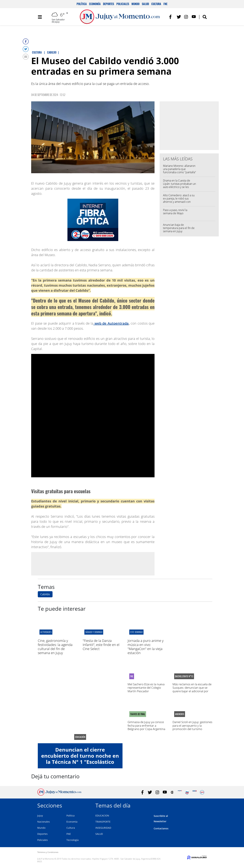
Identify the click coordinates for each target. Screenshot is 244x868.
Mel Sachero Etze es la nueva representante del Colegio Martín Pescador (146, 688)
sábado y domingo (94, 632)
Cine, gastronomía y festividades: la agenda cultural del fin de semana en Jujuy (55, 647)
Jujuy (40, 816)
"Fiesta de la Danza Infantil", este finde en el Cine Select (101, 645)
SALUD (99, 834)
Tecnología (73, 840)
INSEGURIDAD (103, 828)
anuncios (180, 714)
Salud (145, 4)
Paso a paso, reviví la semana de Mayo (175, 212)
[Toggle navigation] (40, 17)
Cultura (156, 4)
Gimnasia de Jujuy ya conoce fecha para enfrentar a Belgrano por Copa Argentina (146, 725)
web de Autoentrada (111, 323)
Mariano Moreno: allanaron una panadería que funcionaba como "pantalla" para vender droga (180, 171)
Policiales (123, 4)
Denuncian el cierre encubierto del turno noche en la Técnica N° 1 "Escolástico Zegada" (80, 759)
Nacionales (44, 822)
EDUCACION (102, 816)
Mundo (135, 4)
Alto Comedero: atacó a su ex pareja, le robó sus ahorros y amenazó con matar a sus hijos (179, 200)
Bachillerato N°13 (184, 676)
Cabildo (45, 594)
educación (80, 737)
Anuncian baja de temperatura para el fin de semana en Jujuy (179, 228)
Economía (95, 4)
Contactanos (161, 828)
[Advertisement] (93, 564)
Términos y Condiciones (48, 852)
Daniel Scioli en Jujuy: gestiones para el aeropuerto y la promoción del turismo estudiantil (192, 727)
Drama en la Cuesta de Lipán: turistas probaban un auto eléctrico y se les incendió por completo (179, 185)
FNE (165, 4)
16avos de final (138, 714)
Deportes (109, 4)
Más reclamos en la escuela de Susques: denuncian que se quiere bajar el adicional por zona (192, 689)
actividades (46, 632)
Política (82, 4)
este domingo (136, 632)
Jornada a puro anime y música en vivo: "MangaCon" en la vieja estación (146, 647)
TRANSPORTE (103, 822)
